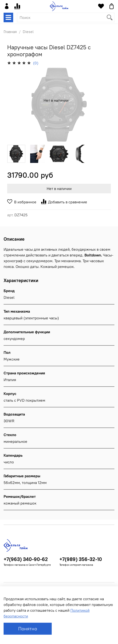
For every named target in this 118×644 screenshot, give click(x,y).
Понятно (28, 629)
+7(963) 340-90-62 (26, 559)
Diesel (28, 32)
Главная (10, 32)
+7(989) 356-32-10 (81, 559)
